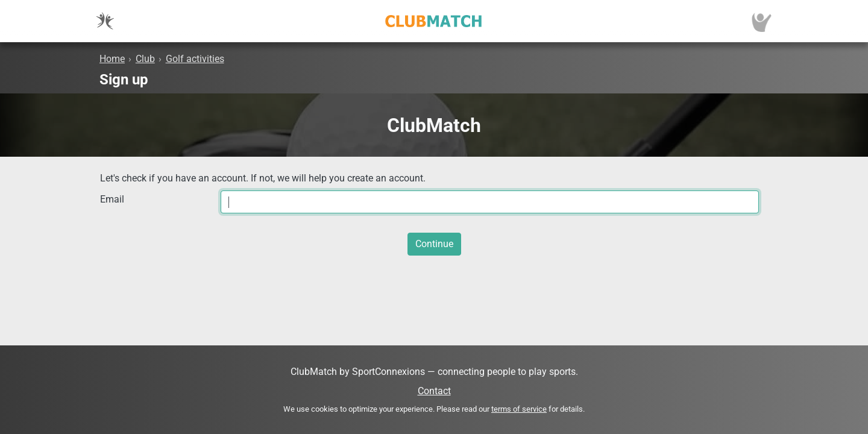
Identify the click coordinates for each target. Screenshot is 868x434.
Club (145, 59)
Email (112, 199)
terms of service (519, 409)
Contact (434, 391)
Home (112, 59)
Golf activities (195, 59)
